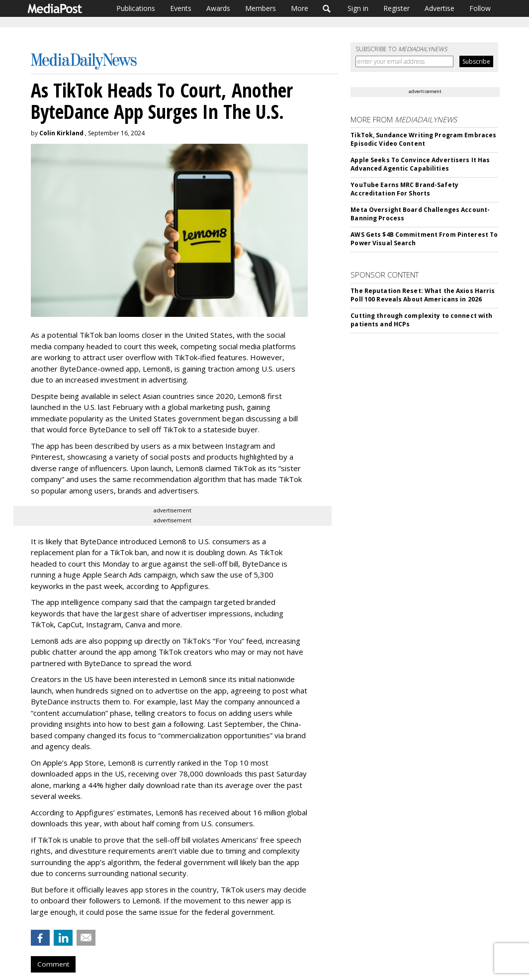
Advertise (440, 8)
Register (397, 8)
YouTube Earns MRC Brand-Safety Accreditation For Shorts (404, 189)
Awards (218, 8)
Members (261, 8)
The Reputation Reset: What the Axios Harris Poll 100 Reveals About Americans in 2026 (423, 295)
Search (327, 8)
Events (181, 8)
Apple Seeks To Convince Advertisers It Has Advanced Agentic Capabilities (420, 164)
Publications (136, 8)
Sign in (358, 8)
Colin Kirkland (61, 133)
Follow (480, 8)
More (300, 8)
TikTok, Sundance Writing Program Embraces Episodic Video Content (423, 139)
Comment (53, 964)
